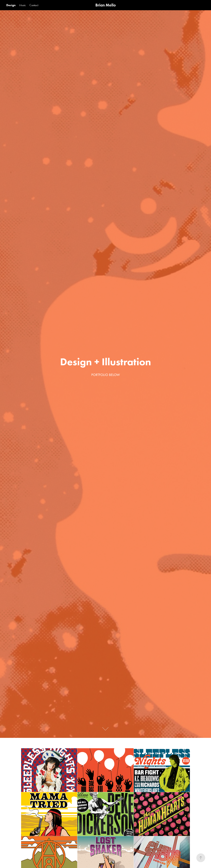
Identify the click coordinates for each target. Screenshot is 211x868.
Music (23, 5)
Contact (34, 5)
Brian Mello (106, 5)
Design (11, 5)
